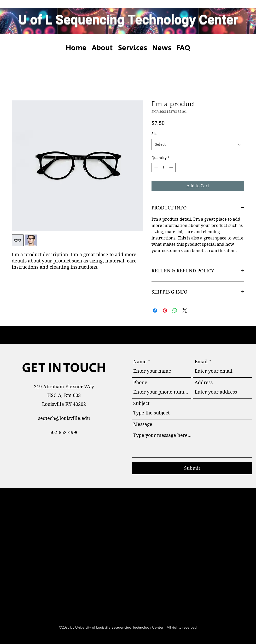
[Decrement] (156, 168)
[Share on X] (185, 311)
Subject (141, 403)
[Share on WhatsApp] (175, 311)
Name (140, 362)
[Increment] (171, 168)
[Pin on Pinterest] (165, 311)
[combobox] (198, 144)
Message (143, 424)
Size (155, 134)
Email (201, 362)
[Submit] (192, 468)
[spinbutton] (164, 168)
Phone (140, 383)
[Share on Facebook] (155, 311)
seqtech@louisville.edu (64, 418)
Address (204, 383)
